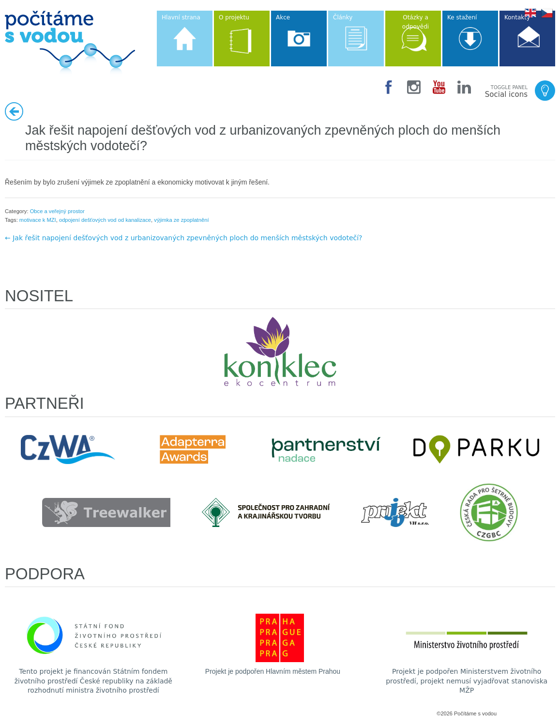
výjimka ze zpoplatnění (181, 220)
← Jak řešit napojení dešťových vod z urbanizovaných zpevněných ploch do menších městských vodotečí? (184, 238)
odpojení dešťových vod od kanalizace (105, 220)
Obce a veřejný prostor (57, 211)
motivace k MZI (38, 220)
